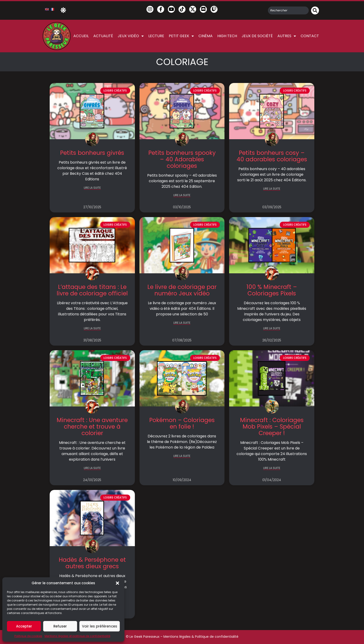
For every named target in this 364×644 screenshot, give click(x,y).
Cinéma (206, 36)
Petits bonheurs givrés (92, 153)
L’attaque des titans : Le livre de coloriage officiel (92, 290)
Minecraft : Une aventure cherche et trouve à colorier (92, 427)
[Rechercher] (315, 10)
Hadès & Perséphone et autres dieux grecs (92, 563)
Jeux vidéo (131, 36)
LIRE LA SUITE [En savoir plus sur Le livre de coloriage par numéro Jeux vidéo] (182, 323)
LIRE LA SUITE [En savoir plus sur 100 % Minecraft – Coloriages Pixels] (272, 329)
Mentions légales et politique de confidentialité (77, 636)
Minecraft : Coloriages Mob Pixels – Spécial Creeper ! (272, 427)
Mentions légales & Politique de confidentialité (201, 637)
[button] (117, 583)
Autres (287, 36)
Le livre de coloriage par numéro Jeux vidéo (182, 290)
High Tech (227, 36)
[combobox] (288, 10)
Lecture (156, 36)
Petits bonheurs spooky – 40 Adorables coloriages (182, 159)
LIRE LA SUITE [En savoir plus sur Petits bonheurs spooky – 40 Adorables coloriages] (182, 195)
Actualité (103, 36)
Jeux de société (257, 36)
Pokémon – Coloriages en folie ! (182, 423)
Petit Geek (181, 36)
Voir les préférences (100, 626)
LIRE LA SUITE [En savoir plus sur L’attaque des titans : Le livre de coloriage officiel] (92, 329)
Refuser (60, 626)
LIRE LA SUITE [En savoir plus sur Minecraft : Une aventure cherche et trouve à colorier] (92, 468)
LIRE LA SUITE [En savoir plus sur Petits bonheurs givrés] (92, 188)
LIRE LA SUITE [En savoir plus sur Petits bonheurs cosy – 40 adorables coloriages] (272, 189)
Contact (310, 36)
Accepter (24, 626)
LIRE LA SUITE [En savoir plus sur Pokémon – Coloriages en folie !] (182, 456)
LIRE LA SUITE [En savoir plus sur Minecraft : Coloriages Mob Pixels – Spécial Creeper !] (272, 468)
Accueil (81, 36)
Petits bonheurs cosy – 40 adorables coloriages (272, 156)
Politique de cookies (28, 636)
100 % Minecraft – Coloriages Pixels (272, 290)
